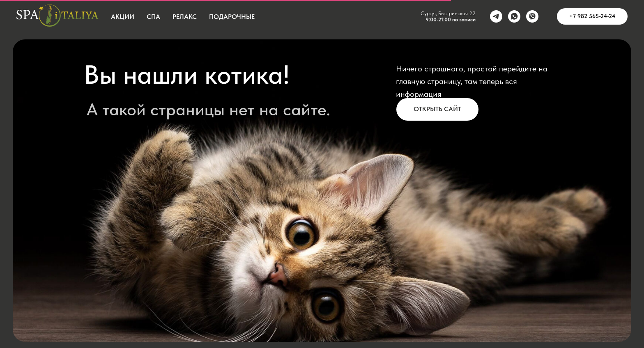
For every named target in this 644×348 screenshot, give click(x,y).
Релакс (185, 17)
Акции (123, 17)
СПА (153, 17)
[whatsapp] (514, 16)
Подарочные (232, 17)
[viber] (532, 16)
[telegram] (496, 16)
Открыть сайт (437, 109)
